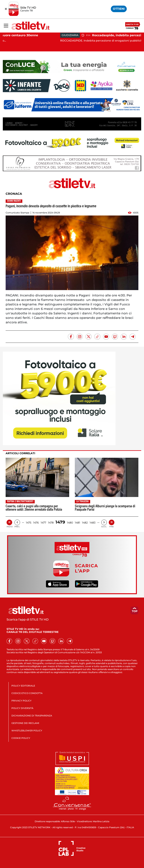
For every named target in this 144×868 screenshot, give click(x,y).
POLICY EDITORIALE (23, 686)
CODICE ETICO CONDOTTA (27, 693)
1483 (93, 523)
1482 (85, 523)
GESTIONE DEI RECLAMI (25, 723)
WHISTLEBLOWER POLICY (27, 731)
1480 (70, 523)
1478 (51, 523)
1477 (43, 523)
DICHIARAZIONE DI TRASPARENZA (32, 716)
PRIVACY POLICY (21, 701)
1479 (60, 522)
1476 (36, 523)
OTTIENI (119, 9)
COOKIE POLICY (21, 738)
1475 (29, 523)
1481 (77, 523)
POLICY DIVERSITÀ (22, 708)
